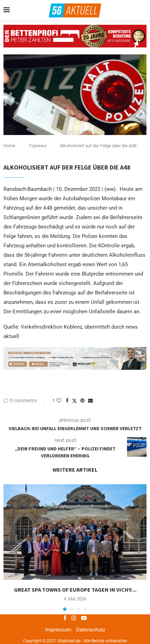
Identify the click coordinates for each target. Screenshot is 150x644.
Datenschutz (91, 630)
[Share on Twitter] (74, 401)
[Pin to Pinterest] (82, 400)
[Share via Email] (90, 400)
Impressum (58, 630)
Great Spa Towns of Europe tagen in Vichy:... (75, 590)
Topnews (38, 146)
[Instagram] (74, 618)
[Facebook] (65, 618)
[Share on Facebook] (67, 400)
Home (9, 146)
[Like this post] (59, 400)
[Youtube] (84, 618)
